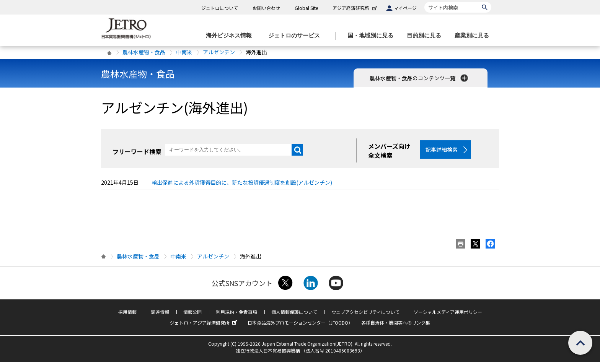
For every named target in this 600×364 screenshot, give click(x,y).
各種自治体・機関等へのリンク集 (396, 325)
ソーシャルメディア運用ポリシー (448, 314)
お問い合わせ (266, 8)
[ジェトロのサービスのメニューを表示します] (296, 36)
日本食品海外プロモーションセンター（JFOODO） (300, 325)
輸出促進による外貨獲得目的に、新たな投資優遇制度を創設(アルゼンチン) (242, 185)
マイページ (405, 8)
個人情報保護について (294, 314)
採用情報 (127, 314)
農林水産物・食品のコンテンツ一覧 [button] (420, 78)
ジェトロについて (220, 8)
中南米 (184, 52)
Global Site (306, 8)
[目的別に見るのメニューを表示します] (426, 36)
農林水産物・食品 (144, 52)
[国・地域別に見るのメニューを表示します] (373, 36)
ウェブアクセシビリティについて (365, 314)
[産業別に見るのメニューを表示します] (474, 36)
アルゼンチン (219, 52)
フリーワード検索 (137, 151)
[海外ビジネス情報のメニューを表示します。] (231, 36)
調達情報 (160, 314)
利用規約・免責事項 (236, 314)
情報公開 (192, 314)
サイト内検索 (424, 2)
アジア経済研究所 (355, 8)
